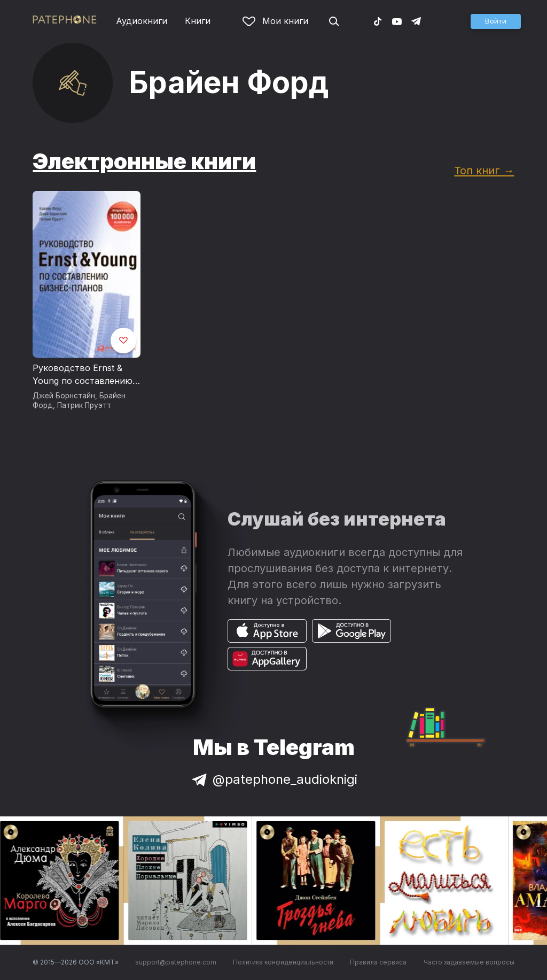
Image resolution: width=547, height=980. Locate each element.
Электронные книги (144, 161)
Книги (198, 21)
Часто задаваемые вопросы (469, 962)
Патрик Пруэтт (84, 405)
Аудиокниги (142, 21)
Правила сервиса (378, 962)
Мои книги (275, 21)
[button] (496, 21)
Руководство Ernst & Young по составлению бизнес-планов (83, 375)
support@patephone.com (176, 962)
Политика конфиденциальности (283, 962)
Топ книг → (484, 170)
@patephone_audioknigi (273, 779)
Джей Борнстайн (64, 396)
